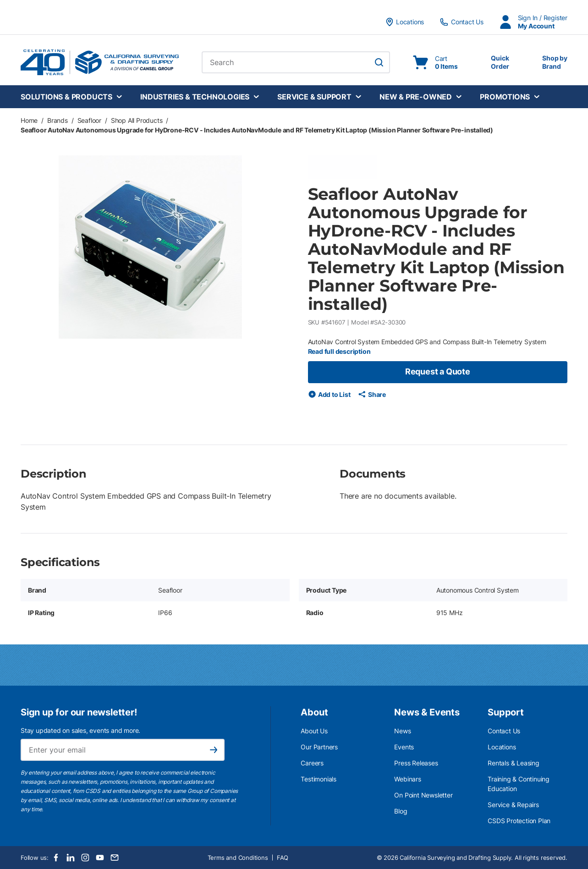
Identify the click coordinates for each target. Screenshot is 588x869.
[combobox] (296, 62)
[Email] (115, 858)
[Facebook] (56, 858)
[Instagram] (85, 858)
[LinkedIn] (71, 858)
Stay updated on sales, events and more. (80, 730)
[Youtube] (100, 858)
